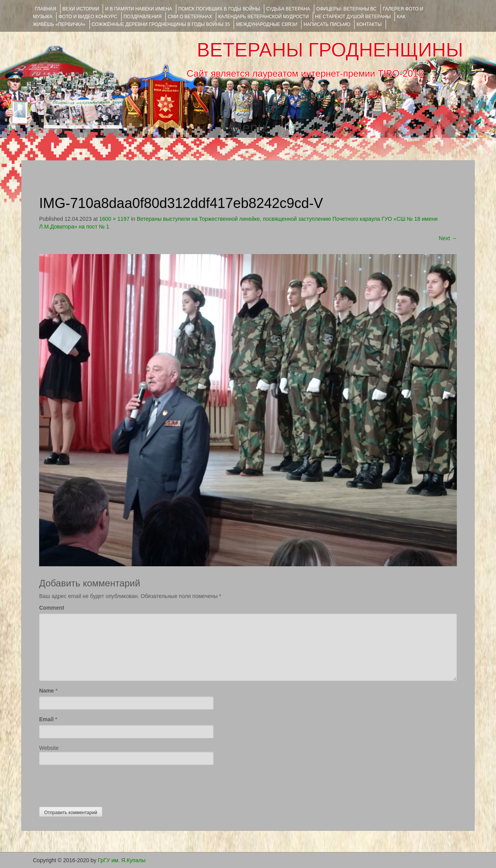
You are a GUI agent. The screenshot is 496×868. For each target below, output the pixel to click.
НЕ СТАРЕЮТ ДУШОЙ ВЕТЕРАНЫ (353, 17)
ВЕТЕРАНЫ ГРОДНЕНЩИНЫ (330, 50)
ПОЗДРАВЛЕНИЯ (143, 17)
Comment (52, 608)
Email (46, 719)
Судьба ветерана (288, 9)
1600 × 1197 (114, 219)
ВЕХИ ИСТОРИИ (81, 9)
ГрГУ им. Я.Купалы (122, 860)
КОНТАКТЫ (369, 24)
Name (46, 691)
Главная (46, 9)
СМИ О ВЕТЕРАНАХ (190, 17)
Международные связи (267, 24)
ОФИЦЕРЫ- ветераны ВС (346, 9)
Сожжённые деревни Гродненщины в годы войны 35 (161, 24)
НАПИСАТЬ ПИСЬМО (327, 24)
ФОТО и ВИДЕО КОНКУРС (88, 17)
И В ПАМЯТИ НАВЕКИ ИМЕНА (139, 9)
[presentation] (98, 784)
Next (448, 238)
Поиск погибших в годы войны (219, 9)
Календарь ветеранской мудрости (263, 17)
